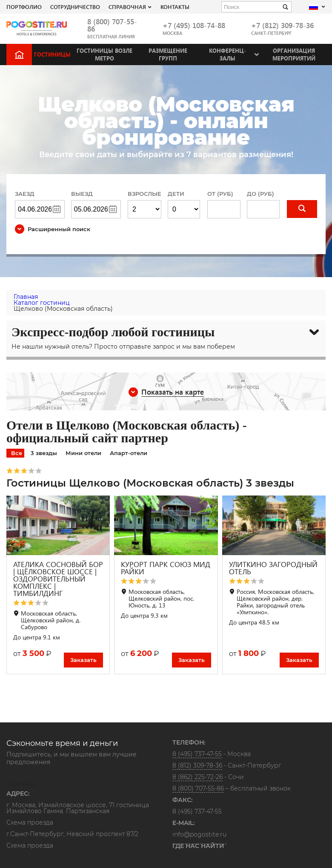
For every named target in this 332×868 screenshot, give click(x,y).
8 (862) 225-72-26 (197, 777)
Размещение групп (168, 54)
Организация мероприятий (294, 54)
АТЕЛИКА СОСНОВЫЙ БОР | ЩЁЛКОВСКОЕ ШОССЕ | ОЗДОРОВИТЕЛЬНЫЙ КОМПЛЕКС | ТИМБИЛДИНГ (58, 579)
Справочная (127, 7)
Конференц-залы (228, 54)
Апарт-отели (129, 453)
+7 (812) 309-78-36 (282, 25)
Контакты (175, 7)
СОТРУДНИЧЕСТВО (75, 7)
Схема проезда (30, 823)
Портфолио (24, 7)
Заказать (83, 660)
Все (17, 453)
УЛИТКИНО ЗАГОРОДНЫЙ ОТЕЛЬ (273, 568)
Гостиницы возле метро (104, 54)
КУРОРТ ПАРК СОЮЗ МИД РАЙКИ (166, 568)
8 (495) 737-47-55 (197, 754)
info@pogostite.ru (199, 834)
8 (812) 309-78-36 (197, 765)
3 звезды (44, 453)
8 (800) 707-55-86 (112, 25)
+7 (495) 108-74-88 (194, 25)
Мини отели (83, 453)
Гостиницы (52, 54)
